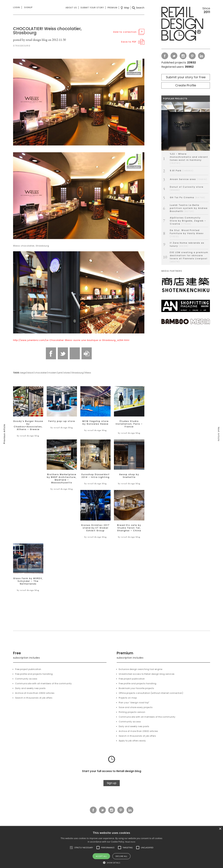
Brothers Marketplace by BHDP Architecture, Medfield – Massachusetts (62, 479)
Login (16, 7)
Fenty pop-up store (62, 421)
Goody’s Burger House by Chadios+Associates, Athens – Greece (28, 425)
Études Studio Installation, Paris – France (129, 424)
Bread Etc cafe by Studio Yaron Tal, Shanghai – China (129, 528)
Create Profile (186, 85)
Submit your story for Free (186, 77)
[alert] (111, 847)
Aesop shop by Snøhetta (129, 476)
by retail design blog (28, 436)
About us (71, 8)
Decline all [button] (121, 856)
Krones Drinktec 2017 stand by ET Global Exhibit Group (95, 528)
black (30, 373)
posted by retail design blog (30, 40)
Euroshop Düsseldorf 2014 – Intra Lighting (96, 476)
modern (52, 373)
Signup (28, 7)
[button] (71, 848)
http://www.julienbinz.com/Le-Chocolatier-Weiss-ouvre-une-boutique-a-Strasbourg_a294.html (71, 340)
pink (60, 373)
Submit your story (92, 8)
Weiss (88, 373)
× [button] (220, 829)
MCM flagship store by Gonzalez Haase (96, 423)
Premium (112, 8)
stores (67, 373)
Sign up (112, 783)
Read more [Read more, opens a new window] (130, 842)
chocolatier (41, 373)
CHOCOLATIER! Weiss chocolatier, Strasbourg (47, 31)
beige (23, 373)
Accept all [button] (101, 856)
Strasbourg (78, 373)
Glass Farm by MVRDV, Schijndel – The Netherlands (28, 581)
